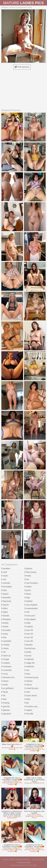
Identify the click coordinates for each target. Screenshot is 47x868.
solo (27, 692)
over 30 (29, 630)
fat (3, 696)
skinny (28, 685)
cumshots (6, 670)
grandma (6, 714)
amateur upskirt (32, 706)
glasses (6, 710)
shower (29, 681)
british (5, 627)
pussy (28, 656)
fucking (5, 703)
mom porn (30, 616)
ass (4, 579)
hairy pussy (30, 572)
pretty (28, 652)
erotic (5, 685)
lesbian (29, 601)
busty (5, 634)
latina (28, 594)
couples (6, 663)
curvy (5, 674)
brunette (6, 630)
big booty (6, 601)
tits (27, 703)
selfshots (29, 666)
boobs (5, 623)
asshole (6, 583)
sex (27, 670)
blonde (5, 616)
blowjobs (6, 619)
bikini (4, 608)
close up (6, 656)
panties (29, 645)
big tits (5, 605)
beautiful (6, 598)
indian (28, 587)
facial (5, 692)
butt (4, 637)
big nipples (30, 619)
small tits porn (32, 688)
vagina (28, 710)
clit (3, 652)
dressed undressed (11, 677)
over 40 (29, 634)
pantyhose (30, 648)
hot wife (29, 714)
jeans (28, 590)
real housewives (33, 583)
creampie (6, 666)
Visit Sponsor (22, 67)
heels (28, 576)
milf (27, 612)
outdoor (29, 627)
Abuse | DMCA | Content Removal (16, 859)
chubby (5, 645)
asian (5, 576)
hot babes (7, 587)
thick (27, 699)
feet (4, 699)
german (6, 706)
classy (5, 648)
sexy (27, 674)
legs (27, 598)
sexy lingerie (31, 605)
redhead (29, 659)
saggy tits (30, 663)
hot (27, 579)
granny (28, 568)
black (5, 612)
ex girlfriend (7, 688)
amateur (6, 568)
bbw (4, 590)
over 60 (29, 641)
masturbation (31, 608)
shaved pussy (31, 677)
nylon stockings (32, 696)
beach (5, 594)
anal (4, 572)
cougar (5, 659)
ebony (5, 681)
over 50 (29, 637)
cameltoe (6, 641)
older (28, 623)
